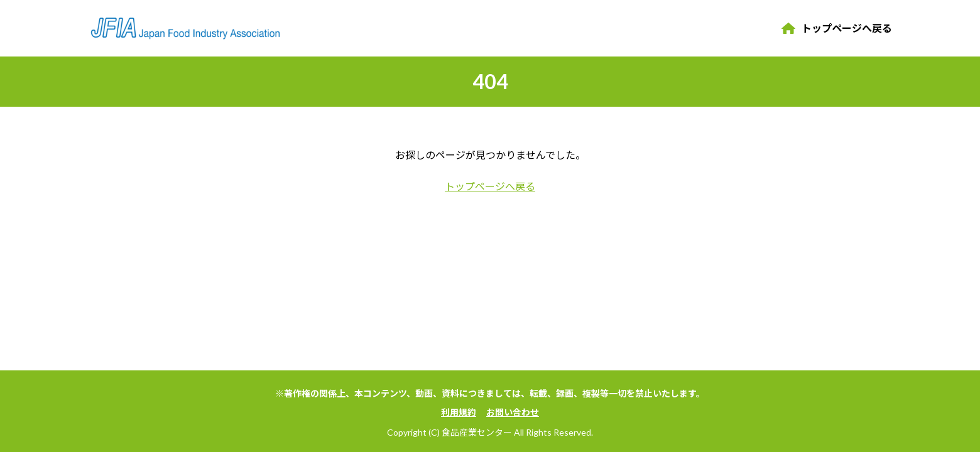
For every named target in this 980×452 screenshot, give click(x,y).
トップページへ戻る (847, 28)
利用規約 (459, 412)
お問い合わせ (513, 412)
